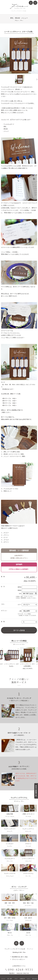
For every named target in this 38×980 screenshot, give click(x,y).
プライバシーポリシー (18, 959)
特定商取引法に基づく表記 (20, 957)
